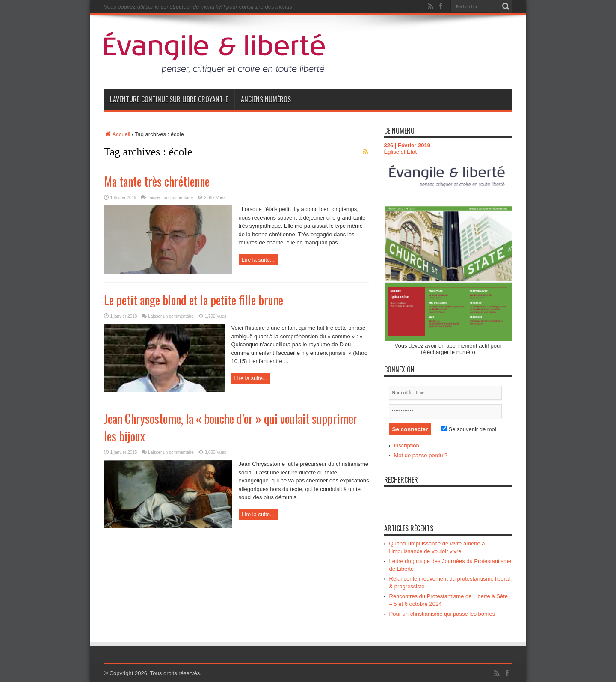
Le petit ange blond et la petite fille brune (194, 300)
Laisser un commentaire (170, 198)
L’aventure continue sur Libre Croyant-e (169, 99)
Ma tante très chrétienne (157, 181)
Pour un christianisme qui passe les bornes (442, 614)
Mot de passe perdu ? (421, 455)
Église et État (401, 152)
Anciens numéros (266, 99)
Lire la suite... (258, 260)
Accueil (117, 134)
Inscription (407, 445)
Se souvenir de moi (469, 429)
